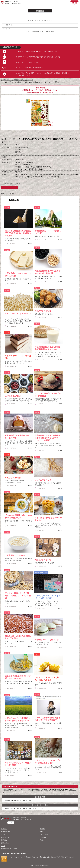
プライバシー (5, 843)
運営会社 (43, 829)
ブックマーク (40, 134)
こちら (41, 90)
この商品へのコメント (52, 134)
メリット (73, 790)
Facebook (43, 837)
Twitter (42, 840)
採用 (41, 832)
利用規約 (4, 840)
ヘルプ (3, 846)
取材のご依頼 (44, 834)
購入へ (29, 134)
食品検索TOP (5, 832)
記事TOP (4, 829)
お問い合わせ (5, 837)
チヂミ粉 (18, 150)
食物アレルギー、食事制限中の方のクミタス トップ (17, 80)
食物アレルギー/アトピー (9, 849)
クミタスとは (5, 834)
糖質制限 (18, 152)
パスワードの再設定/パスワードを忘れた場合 (40, 31)
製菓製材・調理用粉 (21, 147)
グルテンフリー (20, 154)
